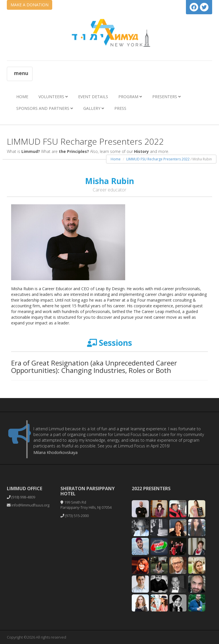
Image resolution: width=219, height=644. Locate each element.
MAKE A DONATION (30, 5)
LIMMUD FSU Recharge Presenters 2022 (158, 159)
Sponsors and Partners (45, 108)
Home (22, 97)
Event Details (93, 97)
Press (120, 108)
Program (130, 97)
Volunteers (53, 97)
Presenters (167, 97)
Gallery (94, 108)
